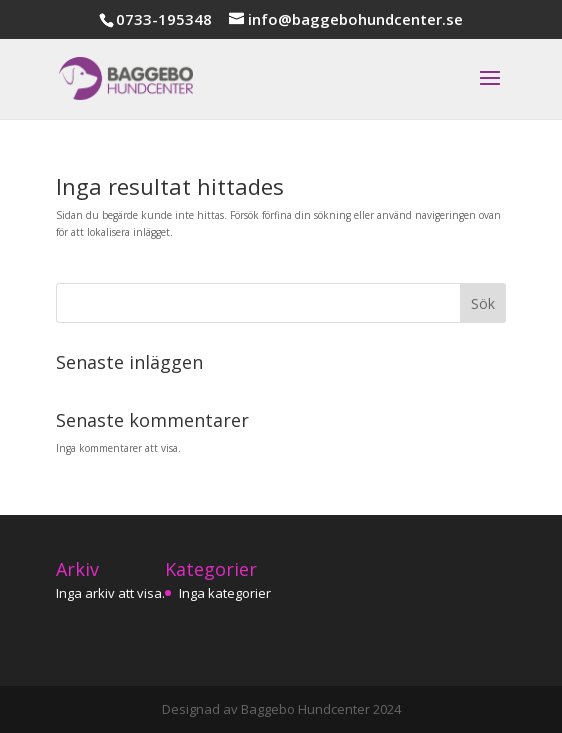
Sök (483, 303)
